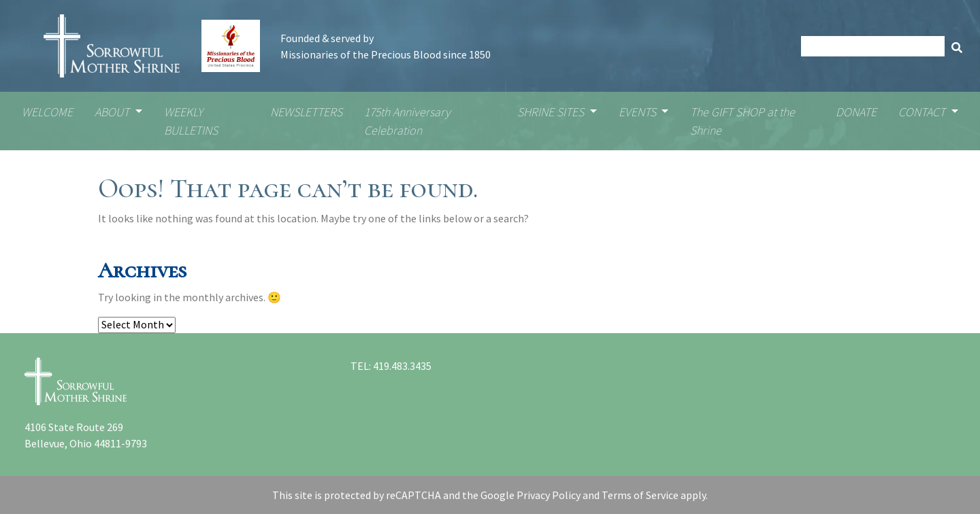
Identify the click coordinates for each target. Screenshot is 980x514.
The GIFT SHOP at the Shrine (742, 121)
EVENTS (639, 112)
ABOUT (113, 112)
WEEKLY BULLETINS (191, 121)
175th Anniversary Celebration (407, 121)
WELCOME (47, 112)
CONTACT (923, 112)
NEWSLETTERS (306, 112)
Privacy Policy (549, 495)
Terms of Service (640, 495)
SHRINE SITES (552, 112)
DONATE (856, 112)
